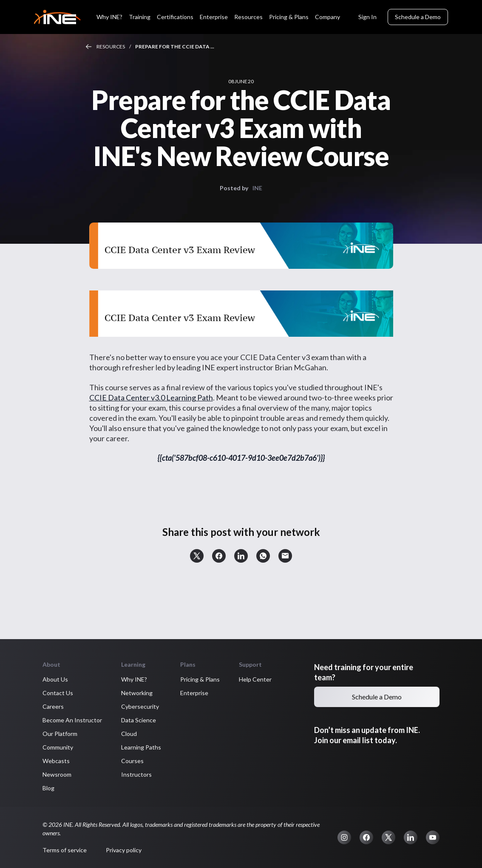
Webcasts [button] (56, 761)
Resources (111, 46)
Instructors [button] (136, 774)
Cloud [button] (129, 734)
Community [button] (58, 747)
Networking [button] (137, 693)
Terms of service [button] (65, 850)
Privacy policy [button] (124, 850)
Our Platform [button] (60, 734)
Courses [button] (132, 761)
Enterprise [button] (194, 693)
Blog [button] (48, 788)
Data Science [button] (139, 720)
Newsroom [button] (57, 774)
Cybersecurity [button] (140, 706)
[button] (197, 556)
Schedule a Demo (418, 17)
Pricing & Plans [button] (200, 679)
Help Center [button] (255, 679)
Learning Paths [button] (141, 747)
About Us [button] (55, 679)
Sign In (367, 17)
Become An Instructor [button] (72, 720)
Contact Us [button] (58, 693)
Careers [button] (53, 706)
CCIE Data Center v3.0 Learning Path (151, 397)
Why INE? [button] (134, 679)
